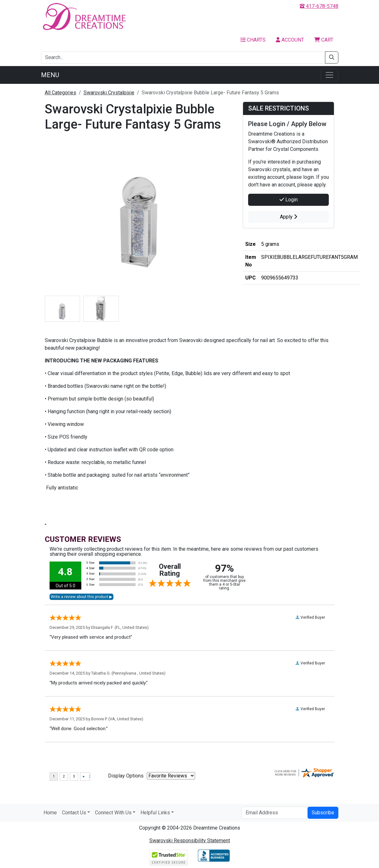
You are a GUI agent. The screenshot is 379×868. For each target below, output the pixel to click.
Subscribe (323, 813)
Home (50, 813)
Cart (324, 40)
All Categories (61, 93)
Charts (253, 40)
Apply (288, 217)
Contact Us (74, 813)
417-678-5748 (319, 6)
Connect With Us (113, 813)
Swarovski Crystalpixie (109, 93)
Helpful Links (155, 813)
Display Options (126, 776)
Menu (50, 75)
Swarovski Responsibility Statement (190, 841)
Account (290, 40)
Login (289, 200)
